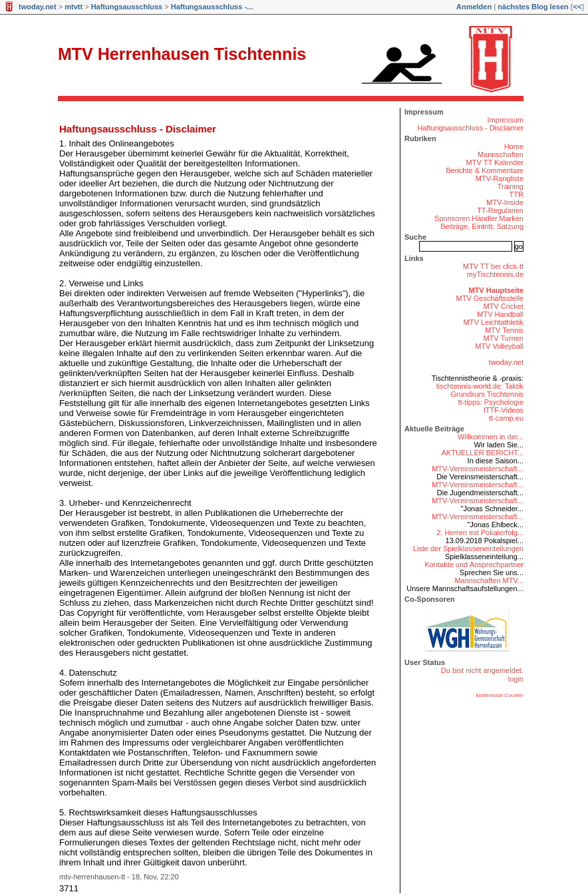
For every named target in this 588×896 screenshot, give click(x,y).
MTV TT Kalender (495, 162)
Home (514, 146)
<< (577, 7)
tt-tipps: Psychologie (491, 402)
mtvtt (73, 7)
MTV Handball (500, 314)
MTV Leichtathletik (494, 322)
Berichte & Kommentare (485, 170)
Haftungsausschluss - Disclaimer (138, 129)
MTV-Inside (505, 202)
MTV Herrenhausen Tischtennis (182, 54)
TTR (516, 194)
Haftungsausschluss (127, 7)
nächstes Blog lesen (533, 7)
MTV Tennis (504, 330)
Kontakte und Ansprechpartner (474, 564)
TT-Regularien (500, 210)
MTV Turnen (503, 338)
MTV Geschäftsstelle (490, 298)
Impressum (506, 120)
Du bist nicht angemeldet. (482, 670)
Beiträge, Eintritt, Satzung (482, 226)
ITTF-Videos (504, 410)
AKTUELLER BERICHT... (483, 453)
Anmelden (474, 7)
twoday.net (38, 7)
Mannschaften (501, 154)
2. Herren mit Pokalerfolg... (480, 533)
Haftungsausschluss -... (212, 7)
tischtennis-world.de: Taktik (480, 386)
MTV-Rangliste (500, 178)
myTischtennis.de (495, 274)
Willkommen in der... (491, 437)
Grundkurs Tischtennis (487, 394)
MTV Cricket (504, 306)
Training (511, 186)
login (516, 679)
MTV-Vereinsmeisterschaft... (478, 469)
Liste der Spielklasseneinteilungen (468, 549)
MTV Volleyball (499, 346)
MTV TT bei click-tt (493, 266)
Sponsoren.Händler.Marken (479, 218)
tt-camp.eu (506, 418)
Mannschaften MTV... (489, 580)
